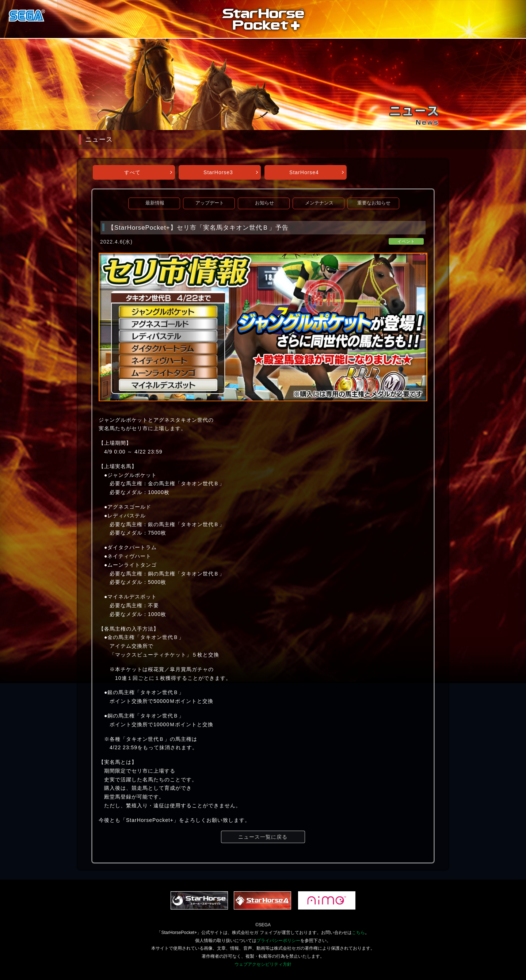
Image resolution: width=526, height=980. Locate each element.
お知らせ (264, 203)
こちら (358, 933)
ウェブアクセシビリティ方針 (263, 964)
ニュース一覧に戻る (263, 837)
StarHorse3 (218, 172)
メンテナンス (319, 203)
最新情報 (155, 203)
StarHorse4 (304, 172)
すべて (132, 172)
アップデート (210, 203)
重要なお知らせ (374, 203)
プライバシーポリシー (278, 941)
